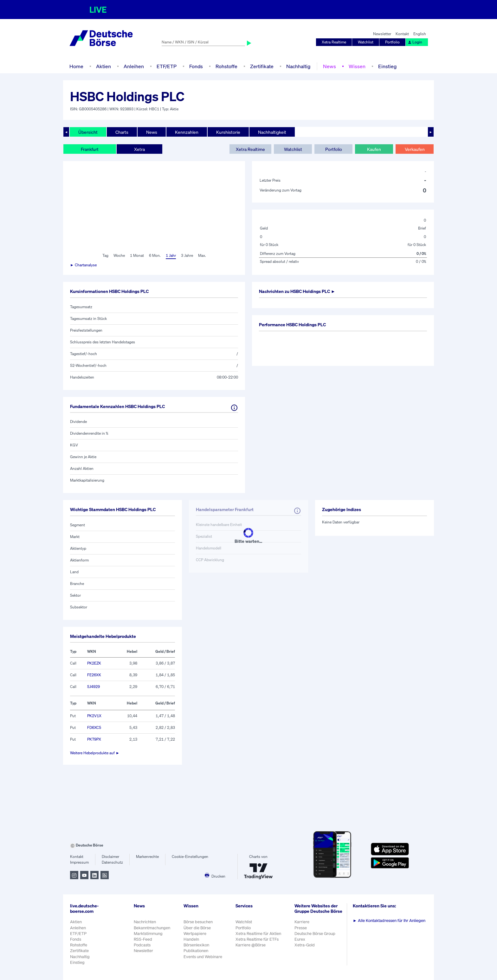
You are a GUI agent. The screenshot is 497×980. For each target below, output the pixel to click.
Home (76, 66)
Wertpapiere (195, 934)
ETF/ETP (167, 66)
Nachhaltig (298, 66)
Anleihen (134, 66)
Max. (202, 255)
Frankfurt (90, 149)
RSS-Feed (143, 939)
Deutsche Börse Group (315, 934)
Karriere (302, 922)
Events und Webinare (203, 957)
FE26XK (94, 675)
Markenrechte (147, 857)
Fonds (196, 66)
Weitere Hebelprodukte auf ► (95, 753)
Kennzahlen (187, 132)
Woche (119, 255)
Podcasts (142, 945)
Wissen (357, 66)
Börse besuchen (198, 922)
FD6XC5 (94, 727)
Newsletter (382, 34)
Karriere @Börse (251, 945)
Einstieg (387, 66)
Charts (122, 132)
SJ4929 (94, 687)
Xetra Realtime (334, 42)
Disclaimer (110, 857)
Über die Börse (197, 928)
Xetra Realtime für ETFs (257, 939)
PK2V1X (94, 716)
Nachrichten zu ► (297, 291)
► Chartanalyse (83, 265)
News (329, 66)
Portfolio (392, 42)
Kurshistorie (228, 132)
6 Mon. (155, 255)
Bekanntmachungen (152, 928)
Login (415, 42)
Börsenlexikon (196, 945)
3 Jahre (187, 255)
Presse (301, 928)
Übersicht (88, 132)
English (420, 34)
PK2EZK (94, 663)
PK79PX (94, 739)
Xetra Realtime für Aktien (258, 934)
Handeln (191, 939)
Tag (105, 255)
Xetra (139, 149)
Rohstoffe (226, 66)
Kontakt (402, 34)
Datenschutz (112, 862)
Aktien (103, 66)
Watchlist (366, 42)
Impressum (79, 862)
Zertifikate (262, 66)
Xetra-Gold (305, 945)
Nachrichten (145, 922)
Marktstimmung (148, 934)
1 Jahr (171, 255)
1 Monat (137, 255)
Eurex (300, 939)
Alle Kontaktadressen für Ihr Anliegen (389, 921)
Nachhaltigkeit (272, 132)
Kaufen (374, 149)
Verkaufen (415, 149)
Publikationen (196, 951)
